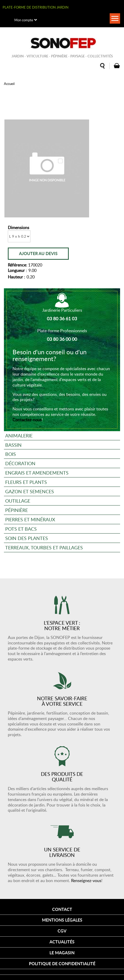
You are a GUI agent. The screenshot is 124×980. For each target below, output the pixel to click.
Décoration (20, 463)
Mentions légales (62, 920)
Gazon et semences (30, 491)
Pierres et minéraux (30, 519)
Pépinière (17, 510)
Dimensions (18, 228)
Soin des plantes (27, 538)
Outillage (18, 501)
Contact (62, 909)
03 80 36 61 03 (62, 318)
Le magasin (62, 953)
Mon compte (24, 20)
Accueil (9, 84)
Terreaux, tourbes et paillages (44, 547)
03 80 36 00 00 (62, 339)
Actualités (62, 942)
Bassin (13, 445)
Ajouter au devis (38, 253)
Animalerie (19, 435)
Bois (11, 454)
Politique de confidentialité (62, 964)
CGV (62, 931)
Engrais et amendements (37, 473)
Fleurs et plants (26, 482)
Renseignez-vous (86, 881)
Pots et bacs (21, 529)
